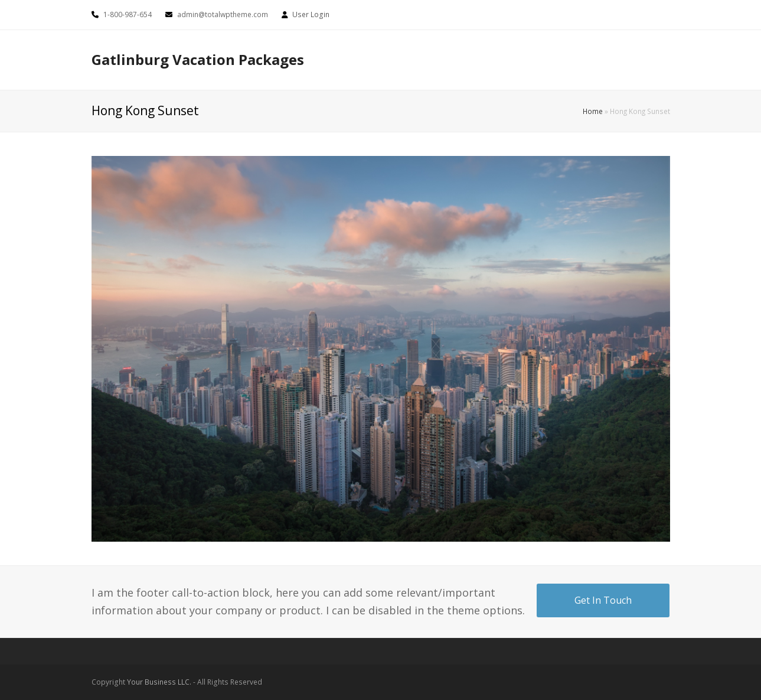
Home (593, 111)
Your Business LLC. (159, 682)
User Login (311, 14)
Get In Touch (603, 600)
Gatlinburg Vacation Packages (198, 59)
